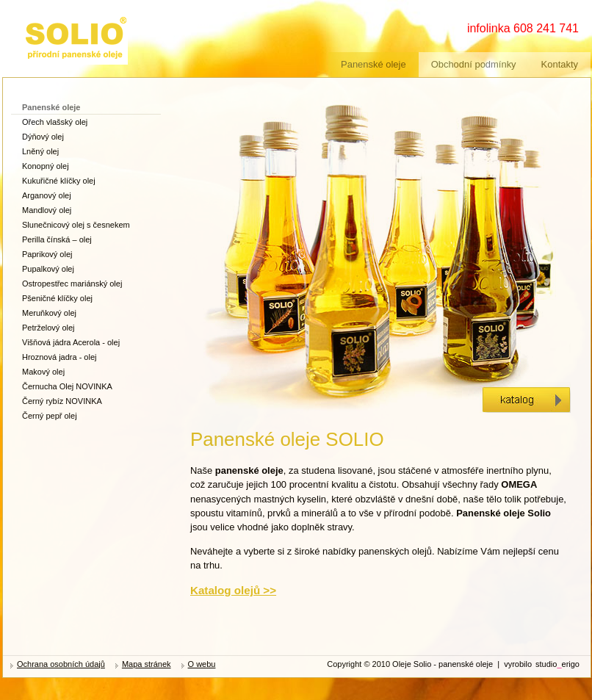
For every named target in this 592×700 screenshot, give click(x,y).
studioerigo (557, 664)
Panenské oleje (373, 64)
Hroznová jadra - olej (59, 357)
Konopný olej (46, 166)
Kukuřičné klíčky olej (59, 181)
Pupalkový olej (48, 269)
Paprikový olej (47, 254)
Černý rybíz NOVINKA (62, 401)
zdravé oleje (50, 20)
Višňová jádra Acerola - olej (71, 342)
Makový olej (43, 372)
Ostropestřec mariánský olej (72, 284)
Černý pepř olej (50, 416)
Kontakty (560, 64)
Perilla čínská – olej (57, 239)
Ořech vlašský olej (55, 122)
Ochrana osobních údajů (61, 664)
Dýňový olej (43, 137)
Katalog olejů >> (233, 590)
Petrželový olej (48, 328)
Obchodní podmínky (474, 64)
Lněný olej (40, 151)
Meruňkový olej (49, 313)
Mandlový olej (47, 210)
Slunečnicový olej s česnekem (76, 225)
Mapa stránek (147, 664)
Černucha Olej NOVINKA (67, 386)
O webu (202, 664)
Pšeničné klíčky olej (57, 298)
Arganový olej (47, 195)
